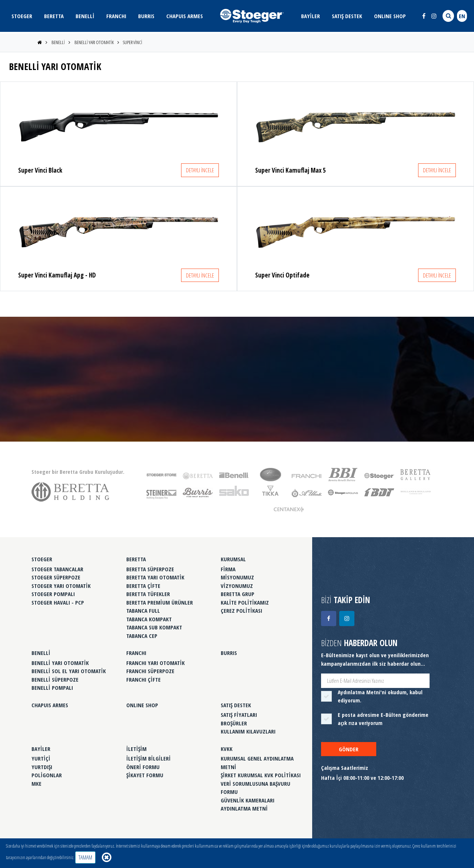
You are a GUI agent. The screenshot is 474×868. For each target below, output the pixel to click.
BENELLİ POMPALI (52, 688)
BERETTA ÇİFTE (143, 586)
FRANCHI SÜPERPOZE (150, 671)
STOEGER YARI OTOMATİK (61, 586)
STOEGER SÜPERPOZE (56, 577)
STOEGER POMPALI (53, 594)
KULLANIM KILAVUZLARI (248, 731)
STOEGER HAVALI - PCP (58, 602)
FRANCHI (116, 16)
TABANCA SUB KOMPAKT (154, 627)
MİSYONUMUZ (237, 577)
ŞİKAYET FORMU (145, 775)
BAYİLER (311, 16)
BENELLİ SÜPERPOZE (55, 679)
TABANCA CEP (142, 636)
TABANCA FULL (143, 611)
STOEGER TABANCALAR (57, 569)
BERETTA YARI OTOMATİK (155, 577)
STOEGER (22, 16)
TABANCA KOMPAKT (149, 619)
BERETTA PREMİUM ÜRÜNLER (160, 602)
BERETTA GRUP (238, 594)
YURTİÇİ (41, 758)
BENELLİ (85, 16)
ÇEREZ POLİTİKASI (241, 611)
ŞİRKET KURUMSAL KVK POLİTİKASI (261, 775)
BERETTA (54, 16)
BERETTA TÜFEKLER (148, 594)
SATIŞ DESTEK (347, 16)
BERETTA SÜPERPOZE (150, 569)
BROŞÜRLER (234, 723)
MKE (36, 784)
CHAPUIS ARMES (185, 16)
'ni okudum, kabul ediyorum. (380, 696)
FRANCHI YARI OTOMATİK (156, 663)
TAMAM (85, 857)
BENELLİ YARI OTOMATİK (94, 42)
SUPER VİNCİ (133, 42)
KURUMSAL (233, 559)
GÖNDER (349, 749)
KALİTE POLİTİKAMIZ (245, 602)
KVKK (227, 749)
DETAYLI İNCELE (200, 170)
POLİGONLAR (47, 775)
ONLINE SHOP (390, 16)
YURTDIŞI (42, 767)
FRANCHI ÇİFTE (143, 679)
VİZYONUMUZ (237, 586)
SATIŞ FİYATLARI (239, 715)
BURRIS (146, 16)
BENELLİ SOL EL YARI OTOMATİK (69, 671)
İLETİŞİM (136, 749)
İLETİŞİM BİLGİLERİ (148, 758)
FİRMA (228, 569)
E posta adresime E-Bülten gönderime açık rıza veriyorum (383, 719)
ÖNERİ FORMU (143, 767)
